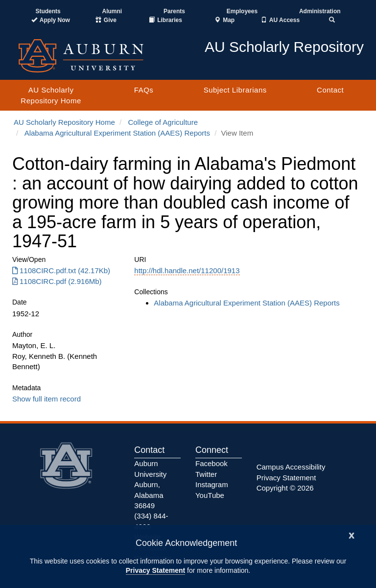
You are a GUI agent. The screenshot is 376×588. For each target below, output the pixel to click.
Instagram (212, 484)
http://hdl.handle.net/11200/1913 (187, 270)
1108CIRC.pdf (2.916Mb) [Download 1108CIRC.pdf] (57, 281)
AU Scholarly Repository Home (51, 95)
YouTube (210, 495)
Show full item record (47, 399)
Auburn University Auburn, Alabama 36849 (150, 484)
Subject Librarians (235, 90)
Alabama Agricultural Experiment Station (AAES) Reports (117, 133)
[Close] (352, 534)
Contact (330, 90)
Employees (242, 11)
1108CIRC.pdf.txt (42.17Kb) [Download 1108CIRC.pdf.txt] (61, 270)
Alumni (112, 11)
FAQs (144, 90)
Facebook (211, 463)
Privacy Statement (155, 570)
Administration (320, 11)
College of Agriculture (163, 122)
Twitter (206, 474)
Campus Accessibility (291, 467)
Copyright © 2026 (285, 488)
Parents (174, 11)
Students (48, 11)
